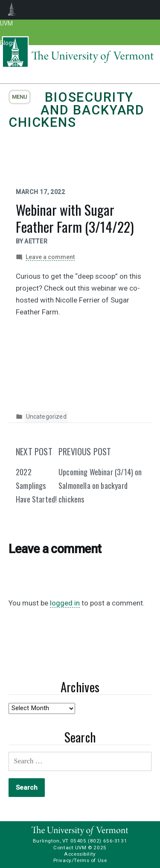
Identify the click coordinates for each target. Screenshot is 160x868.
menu (20, 97)
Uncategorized (46, 417)
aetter (36, 241)
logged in (65, 603)
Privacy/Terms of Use (80, 860)
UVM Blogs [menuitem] (12, 10)
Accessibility (80, 854)
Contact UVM (70, 848)
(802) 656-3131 (108, 841)
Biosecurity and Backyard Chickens (77, 110)
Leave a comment (50, 257)
